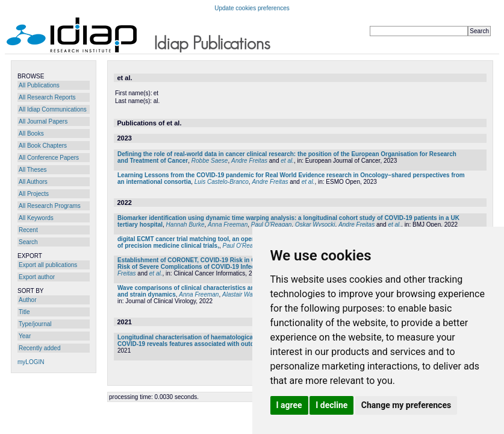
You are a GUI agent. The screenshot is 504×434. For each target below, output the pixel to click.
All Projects (34, 194)
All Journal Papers (43, 121)
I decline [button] (331, 405)
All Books (31, 134)
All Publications (39, 85)
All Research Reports (47, 97)
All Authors (33, 182)
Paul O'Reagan (272, 225)
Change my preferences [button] (406, 405)
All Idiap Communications (53, 109)
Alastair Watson (243, 294)
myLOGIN (31, 362)
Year (25, 336)
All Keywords (36, 218)
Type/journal (35, 324)
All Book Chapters (43, 146)
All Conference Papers (49, 158)
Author (27, 300)
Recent (28, 230)
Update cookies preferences (252, 8)
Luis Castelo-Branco (222, 182)
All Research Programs (50, 206)
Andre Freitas (249, 161)
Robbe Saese (210, 161)
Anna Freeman (228, 225)
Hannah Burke (185, 225)
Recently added (40, 348)
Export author (37, 277)
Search (28, 242)
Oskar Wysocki (315, 225)
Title (24, 312)
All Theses (33, 170)
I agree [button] (289, 405)
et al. (287, 161)
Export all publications (48, 265)
